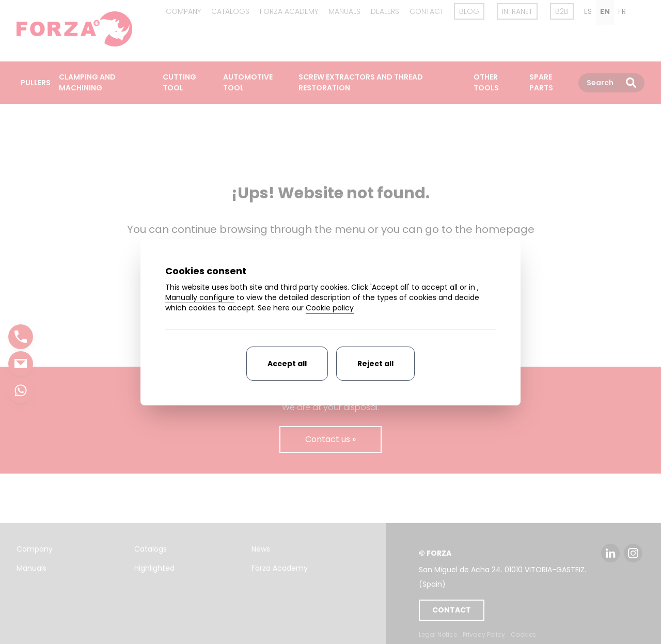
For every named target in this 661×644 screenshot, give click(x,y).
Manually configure (200, 297)
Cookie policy (330, 308)
